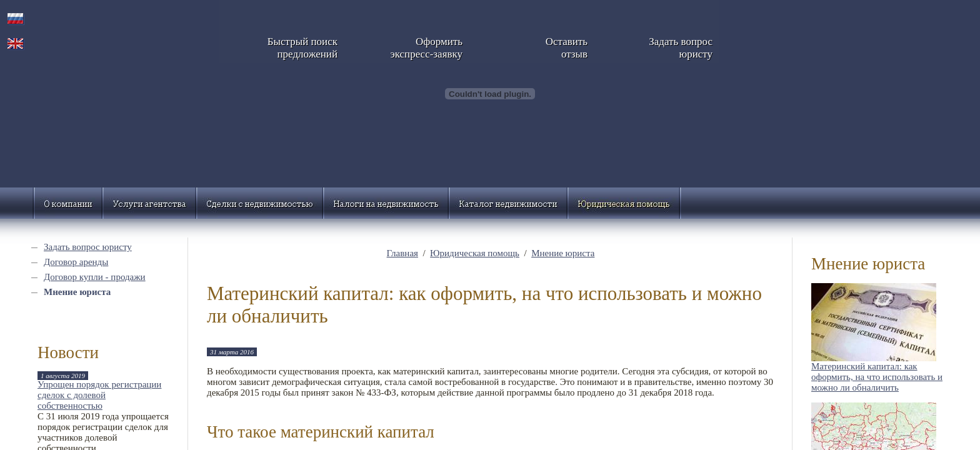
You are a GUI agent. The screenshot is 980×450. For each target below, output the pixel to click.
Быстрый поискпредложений (302, 48)
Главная (402, 253)
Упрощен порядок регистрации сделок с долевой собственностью (99, 395)
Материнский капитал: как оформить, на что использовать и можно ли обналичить (877, 377)
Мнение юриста (77, 292)
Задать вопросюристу (681, 48)
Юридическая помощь (475, 253)
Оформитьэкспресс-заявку (426, 48)
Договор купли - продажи (95, 277)
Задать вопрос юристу (88, 247)
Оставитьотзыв (567, 48)
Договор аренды (76, 262)
